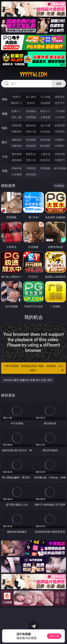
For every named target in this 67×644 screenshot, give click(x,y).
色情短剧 (31, 174)
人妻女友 (45, 154)
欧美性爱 (60, 125)
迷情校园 (17, 160)
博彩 (5, 99)
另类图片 (60, 146)
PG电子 (17, 97)
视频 (5, 114)
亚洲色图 (31, 140)
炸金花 (31, 103)
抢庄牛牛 (60, 103)
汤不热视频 (60, 168)
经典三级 (31, 131)
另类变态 (60, 131)
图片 (5, 142)
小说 (5, 157)
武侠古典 (60, 154)
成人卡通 (45, 125)
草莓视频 (45, 168)
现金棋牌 (45, 103)
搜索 (59, 84)
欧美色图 (45, 140)
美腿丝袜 (17, 146)
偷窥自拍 (17, 140)
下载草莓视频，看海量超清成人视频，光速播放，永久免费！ (34, 368)
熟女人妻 (17, 117)
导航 (5, 171)
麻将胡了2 (17, 103)
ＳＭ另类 (60, 117)
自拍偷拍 (31, 111)
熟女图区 (45, 146)
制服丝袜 (17, 131)
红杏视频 (17, 174)
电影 (5, 128)
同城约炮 (17, 168)
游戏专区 (60, 97)
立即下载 (54, 636)
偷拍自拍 (31, 125)
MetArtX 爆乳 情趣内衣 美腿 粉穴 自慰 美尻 (28, 380)
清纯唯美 (31, 146)
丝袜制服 (31, 117)
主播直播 (45, 117)
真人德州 (31, 97)
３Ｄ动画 (60, 111)
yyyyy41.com (33, 75)
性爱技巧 (60, 160)
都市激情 (17, 154)
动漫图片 (60, 140)
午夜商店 (31, 168)
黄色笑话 (45, 160)
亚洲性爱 (17, 125)
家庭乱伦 (31, 154)
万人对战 (45, 97)
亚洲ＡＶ (17, 111)
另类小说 (31, 160)
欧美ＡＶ (45, 111)
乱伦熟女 (45, 131)
